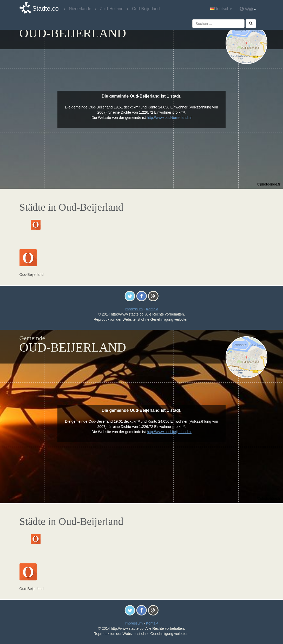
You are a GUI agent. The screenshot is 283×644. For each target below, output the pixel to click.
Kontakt (152, 309)
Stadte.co (46, 8)
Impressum (134, 309)
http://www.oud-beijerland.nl (169, 118)
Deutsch (221, 9)
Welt (248, 9)
